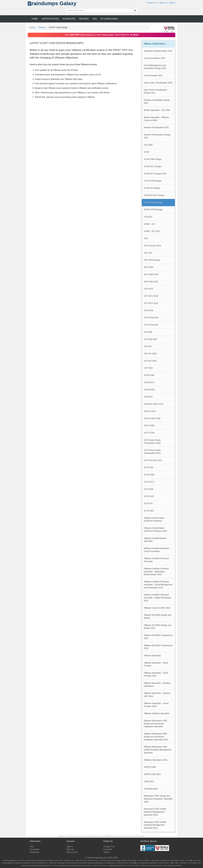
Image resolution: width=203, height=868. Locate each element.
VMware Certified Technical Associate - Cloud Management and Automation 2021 (158, 585)
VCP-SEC (148, 368)
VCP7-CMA (149, 426)
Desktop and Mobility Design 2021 (157, 102)
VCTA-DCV (149, 482)
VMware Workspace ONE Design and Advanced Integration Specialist (156, 724)
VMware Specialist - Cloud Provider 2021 (156, 674)
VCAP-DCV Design (153, 166)
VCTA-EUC (149, 496)
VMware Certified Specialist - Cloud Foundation (157, 550)
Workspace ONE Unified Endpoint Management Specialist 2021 (155, 825)
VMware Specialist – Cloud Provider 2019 (156, 705)
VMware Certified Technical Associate (156, 560)
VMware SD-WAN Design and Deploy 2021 (158, 627)
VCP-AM (148, 253)
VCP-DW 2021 (151, 339)
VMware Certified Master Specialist (155, 540)
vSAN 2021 (149, 782)
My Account (72, 852)
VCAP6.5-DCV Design (154, 195)
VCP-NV (148, 346)
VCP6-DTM (149, 390)
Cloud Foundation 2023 (155, 58)
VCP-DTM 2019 (151, 318)
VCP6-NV (148, 397)
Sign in (172, 3)
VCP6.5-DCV (150, 411)
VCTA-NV (148, 504)
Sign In (70, 846)
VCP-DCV (148, 289)
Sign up (163, 3)
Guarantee (69, 19)
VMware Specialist (152, 656)
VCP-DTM (148, 310)
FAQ (95, 19)
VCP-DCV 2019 (151, 296)
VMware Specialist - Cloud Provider (156, 664)
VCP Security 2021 (153, 246)
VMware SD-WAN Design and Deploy (158, 616)
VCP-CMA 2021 (151, 282)
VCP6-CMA (149, 375)
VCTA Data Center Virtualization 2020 (152, 442)
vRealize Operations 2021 (156, 760)
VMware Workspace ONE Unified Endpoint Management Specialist (158, 750)
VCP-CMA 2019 (151, 274)
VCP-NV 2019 (150, 354)
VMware (42, 27)
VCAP (147, 152)
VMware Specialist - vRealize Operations (157, 685)
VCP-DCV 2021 (151, 303)
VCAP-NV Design (152, 188)
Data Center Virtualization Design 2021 (156, 91)
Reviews (84, 19)
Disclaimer (34, 852)
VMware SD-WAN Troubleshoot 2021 (158, 637)
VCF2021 (148, 217)
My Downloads (109, 19)
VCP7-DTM (149, 433)
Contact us (151, 3)
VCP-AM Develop (152, 260)
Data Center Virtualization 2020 (158, 83)
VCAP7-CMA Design (153, 202)
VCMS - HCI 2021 (152, 231)
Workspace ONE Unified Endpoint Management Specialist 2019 (155, 812)
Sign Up (70, 849)
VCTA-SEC (149, 511)
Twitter (106, 852)
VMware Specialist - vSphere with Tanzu (157, 695)
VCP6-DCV (149, 382)
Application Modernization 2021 (158, 51)
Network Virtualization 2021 (156, 127)
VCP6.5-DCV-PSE (152, 418)
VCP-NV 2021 (150, 361)
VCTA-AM (148, 467)
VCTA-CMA (149, 475)
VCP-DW (148, 332)
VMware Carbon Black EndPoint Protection (154, 519)
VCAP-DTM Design (153, 181)
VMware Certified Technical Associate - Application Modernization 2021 (156, 572)
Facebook (108, 849)
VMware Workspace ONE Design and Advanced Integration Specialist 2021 (156, 737)
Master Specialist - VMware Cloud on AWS (156, 119)
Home (35, 19)
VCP (146, 238)
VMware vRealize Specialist (157, 713)
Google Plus (109, 846)
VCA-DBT (148, 145)
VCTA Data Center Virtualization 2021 (152, 452)
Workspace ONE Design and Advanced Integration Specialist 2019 (158, 799)
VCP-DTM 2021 (151, 325)
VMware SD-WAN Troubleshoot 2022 (158, 647)
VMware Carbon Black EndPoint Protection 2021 (155, 530)
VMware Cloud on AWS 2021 (157, 608)
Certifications (50, 19)
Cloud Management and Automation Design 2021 (155, 67)
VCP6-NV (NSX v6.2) (154, 404)
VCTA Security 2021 (153, 460)
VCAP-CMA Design (153, 159)
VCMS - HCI (149, 224)
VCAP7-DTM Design (153, 210)
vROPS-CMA (150, 767)
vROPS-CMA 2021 (152, 774)
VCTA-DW (149, 489)
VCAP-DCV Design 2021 (155, 174)
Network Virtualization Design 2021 (157, 136)
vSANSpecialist (151, 789)
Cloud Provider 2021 (153, 76)
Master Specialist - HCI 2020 (157, 110)
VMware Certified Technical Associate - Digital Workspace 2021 (157, 598)
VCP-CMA (149, 267)
